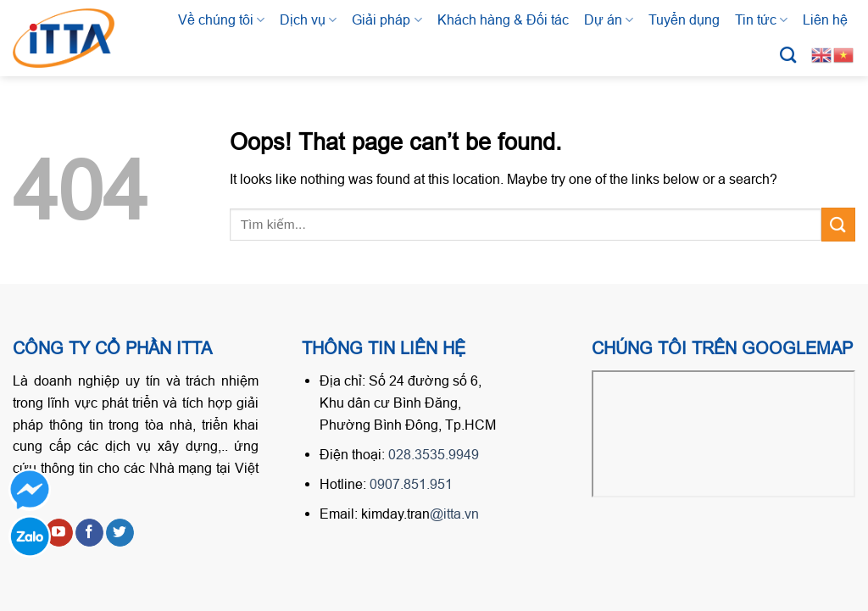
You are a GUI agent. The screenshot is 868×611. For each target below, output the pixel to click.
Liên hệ (825, 19)
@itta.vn (454, 514)
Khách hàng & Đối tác (503, 19)
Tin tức (761, 20)
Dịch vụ (308, 20)
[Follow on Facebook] (89, 533)
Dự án (609, 20)
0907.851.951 (411, 484)
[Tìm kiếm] (788, 55)
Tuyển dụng (684, 19)
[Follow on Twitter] (120, 533)
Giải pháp (387, 20)
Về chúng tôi (221, 20)
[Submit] (838, 224)
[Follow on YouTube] (59, 533)
